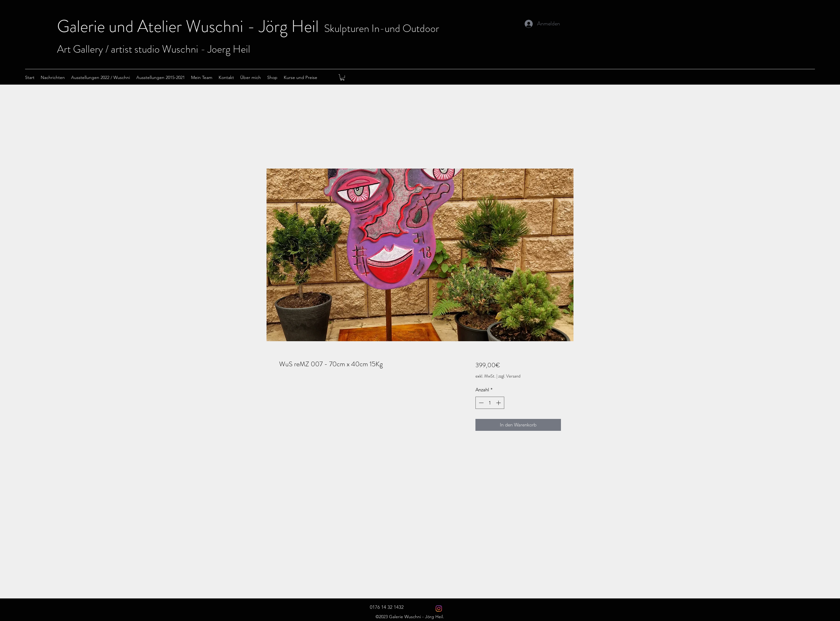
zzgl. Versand (509, 376)
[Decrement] (481, 403)
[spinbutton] (490, 403)
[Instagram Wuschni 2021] (439, 608)
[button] (342, 77)
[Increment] (499, 403)
